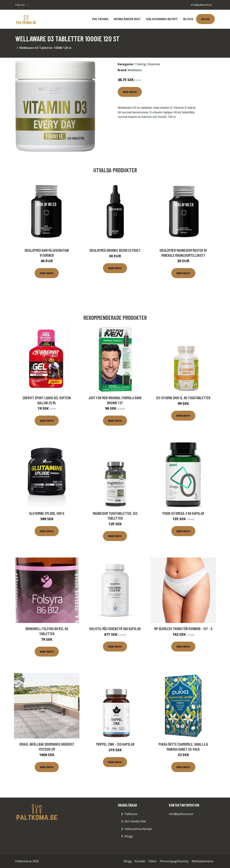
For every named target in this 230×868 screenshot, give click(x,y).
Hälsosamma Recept (162, 19)
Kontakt (140, 861)
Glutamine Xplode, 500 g (47, 513)
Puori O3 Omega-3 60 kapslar (183, 513)
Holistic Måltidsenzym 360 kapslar (115, 629)
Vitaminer (154, 64)
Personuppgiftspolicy (174, 861)
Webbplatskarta (202, 861)
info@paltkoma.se (201, 5)
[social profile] (28, 5)
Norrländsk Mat (127, 19)
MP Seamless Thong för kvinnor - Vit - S (183, 629)
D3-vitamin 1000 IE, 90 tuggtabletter (183, 398)
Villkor (153, 861)
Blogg (188, 19)
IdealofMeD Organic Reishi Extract (115, 250)
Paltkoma (100, 19)
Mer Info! (130, 92)
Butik (205, 19)
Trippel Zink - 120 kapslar (115, 744)
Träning (140, 64)
